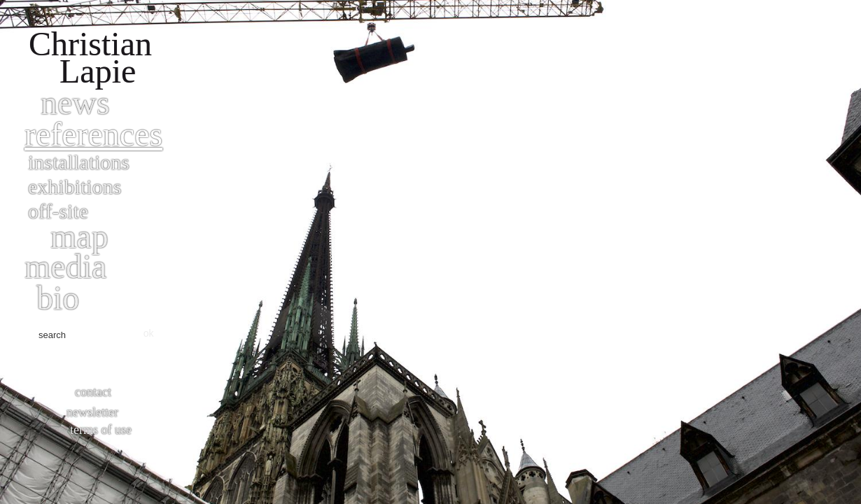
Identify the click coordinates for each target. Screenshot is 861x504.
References (93, 134)
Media (65, 266)
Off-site (58, 211)
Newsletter (92, 412)
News (75, 103)
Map (79, 236)
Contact (93, 392)
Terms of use (101, 430)
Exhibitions (75, 187)
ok (149, 333)
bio (58, 298)
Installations (79, 162)
